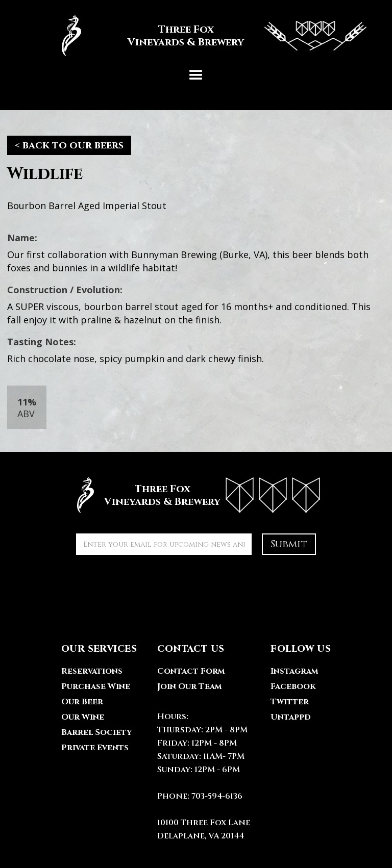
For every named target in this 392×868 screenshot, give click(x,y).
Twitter (290, 702)
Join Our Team (189, 686)
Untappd (291, 717)
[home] (196, 36)
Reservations (92, 671)
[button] (196, 75)
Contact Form (191, 671)
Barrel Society (96, 732)
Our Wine (83, 717)
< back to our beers (69, 145)
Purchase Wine (96, 686)
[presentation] (154, 585)
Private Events (95, 748)
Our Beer (82, 702)
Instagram (294, 671)
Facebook (293, 686)
